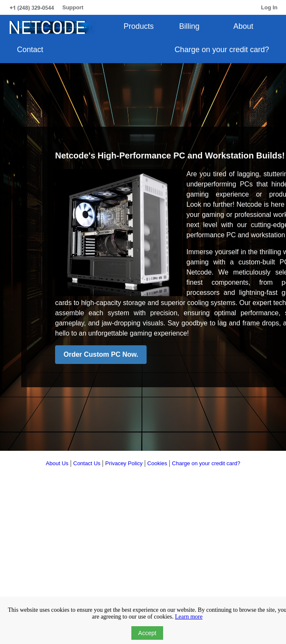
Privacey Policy (124, 463)
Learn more (189, 617)
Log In (269, 7)
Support (73, 7)
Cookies (157, 463)
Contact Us (87, 463)
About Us (57, 463)
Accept (147, 633)
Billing (189, 26)
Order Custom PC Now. (101, 354)
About (243, 26)
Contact (30, 50)
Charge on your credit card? (222, 50)
